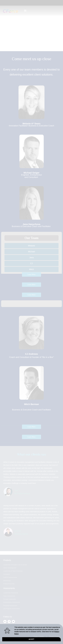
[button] (31, 639)
